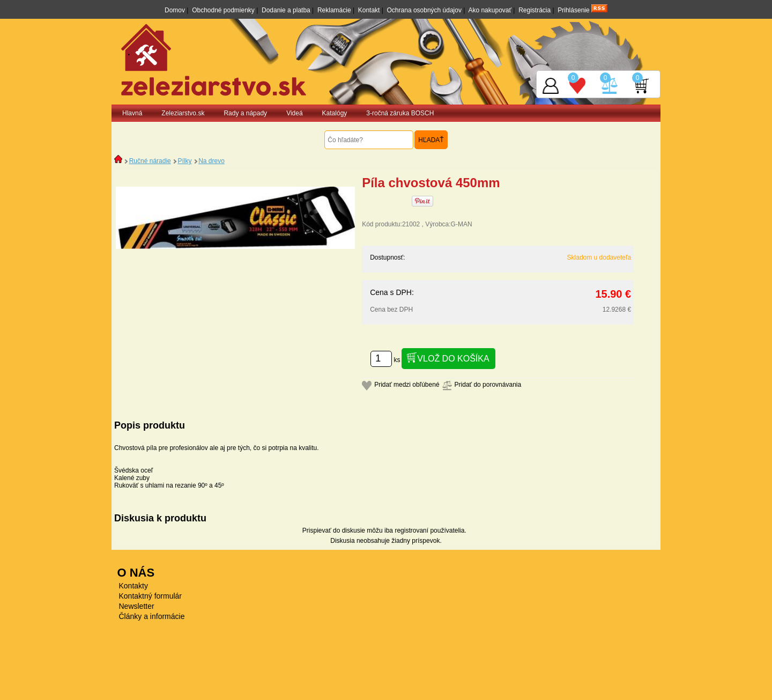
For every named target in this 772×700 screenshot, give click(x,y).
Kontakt (369, 10)
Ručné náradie (150, 161)
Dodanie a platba (286, 10)
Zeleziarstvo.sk (183, 113)
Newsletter (137, 606)
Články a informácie (152, 616)
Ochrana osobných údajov (424, 10)
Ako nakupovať (490, 10)
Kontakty (133, 586)
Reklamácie (334, 10)
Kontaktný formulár (151, 596)
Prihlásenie (573, 10)
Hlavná (132, 113)
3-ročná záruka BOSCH (400, 113)
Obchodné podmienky (223, 10)
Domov (175, 10)
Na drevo (211, 161)
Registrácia (535, 10)
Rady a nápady (245, 113)
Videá (294, 113)
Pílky (184, 161)
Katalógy (335, 113)
